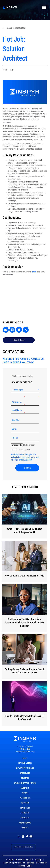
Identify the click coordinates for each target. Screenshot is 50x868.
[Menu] (44, 8)
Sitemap (31, 863)
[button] (14, 28)
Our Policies (20, 863)
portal (34, 272)
